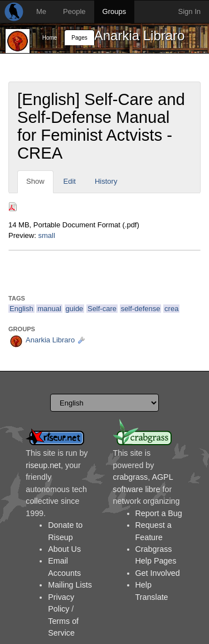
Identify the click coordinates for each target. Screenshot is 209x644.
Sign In (189, 11)
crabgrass (131, 477)
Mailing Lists (70, 585)
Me (41, 11)
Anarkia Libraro (140, 35)
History (106, 181)
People (74, 11)
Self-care (102, 309)
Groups (115, 11)
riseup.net (43, 465)
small (46, 235)
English (21, 309)
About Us (64, 549)
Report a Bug (159, 513)
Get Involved (158, 573)
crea (171, 309)
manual (49, 309)
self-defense (141, 309)
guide (75, 309)
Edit (70, 181)
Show (35, 181)
